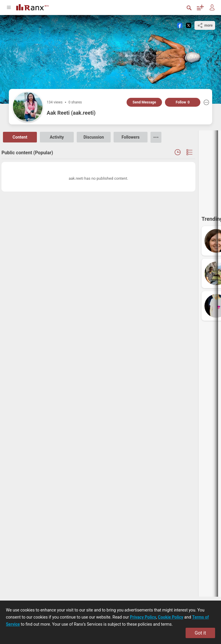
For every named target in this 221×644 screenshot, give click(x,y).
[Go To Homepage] (32, 7)
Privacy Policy (143, 617)
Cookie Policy (171, 617)
